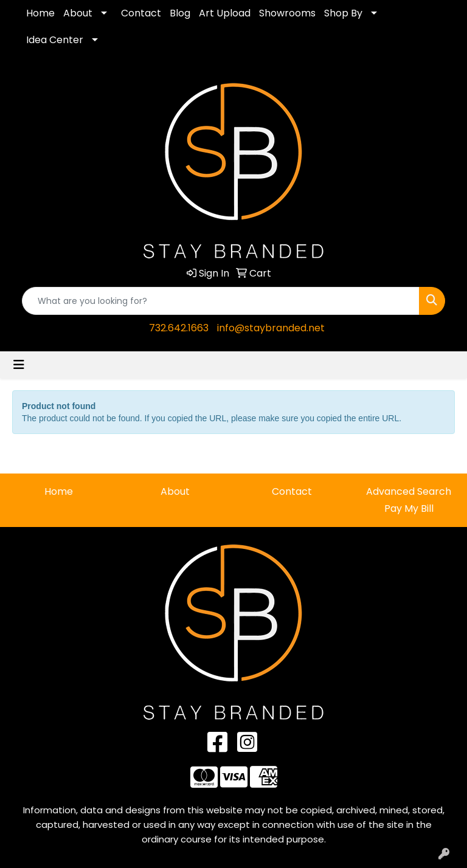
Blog (180, 13)
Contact (141, 13)
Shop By (343, 13)
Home (40, 13)
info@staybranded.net (271, 328)
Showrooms (287, 13)
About (78, 13)
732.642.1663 (179, 328)
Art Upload (225, 13)
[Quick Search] (221, 301)
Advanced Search (409, 491)
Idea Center (55, 40)
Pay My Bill (409, 508)
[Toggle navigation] (19, 365)
